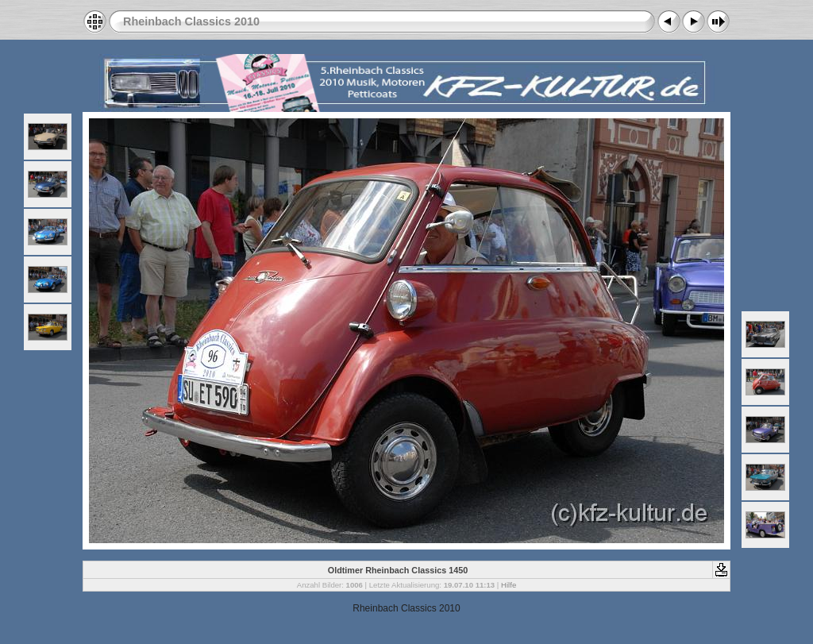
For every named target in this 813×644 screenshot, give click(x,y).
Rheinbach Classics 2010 (191, 21)
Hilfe (509, 585)
